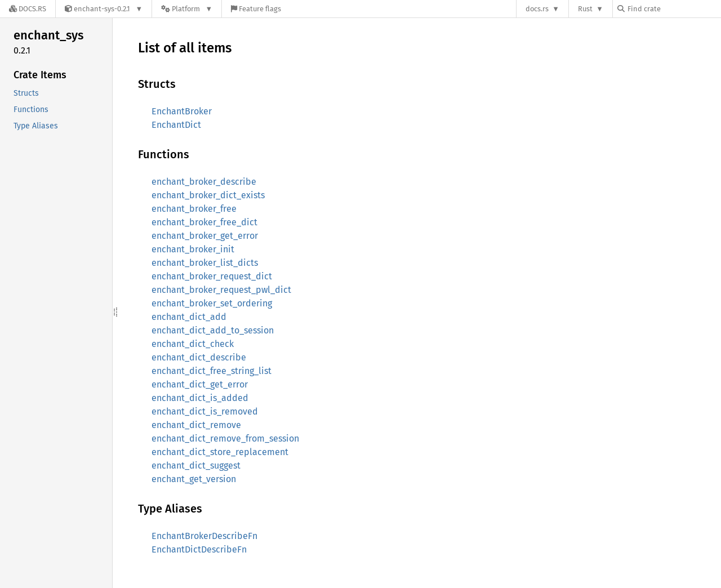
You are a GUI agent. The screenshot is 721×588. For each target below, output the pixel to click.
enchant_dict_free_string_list (212, 371)
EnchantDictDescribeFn (199, 549)
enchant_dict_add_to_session (213, 330)
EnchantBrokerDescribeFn (204, 536)
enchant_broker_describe (204, 182)
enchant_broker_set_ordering (212, 303)
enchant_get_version (194, 479)
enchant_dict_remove (196, 425)
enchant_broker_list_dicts (205, 263)
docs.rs (537, 9)
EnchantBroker (182, 111)
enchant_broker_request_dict (212, 276)
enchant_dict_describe (199, 357)
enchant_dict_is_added (200, 398)
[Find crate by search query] (674, 9)
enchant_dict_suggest (196, 465)
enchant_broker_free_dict (204, 222)
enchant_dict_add (189, 317)
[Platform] (187, 9)
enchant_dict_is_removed (205, 411)
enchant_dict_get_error (200, 384)
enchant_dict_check (193, 344)
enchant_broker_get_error (205, 236)
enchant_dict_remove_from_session (225, 438)
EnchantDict (176, 125)
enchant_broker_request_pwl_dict (221, 290)
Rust (585, 9)
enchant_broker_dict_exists (208, 195)
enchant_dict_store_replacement (220, 452)
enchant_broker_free (194, 209)
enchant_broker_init (193, 249)
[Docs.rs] (28, 9)
